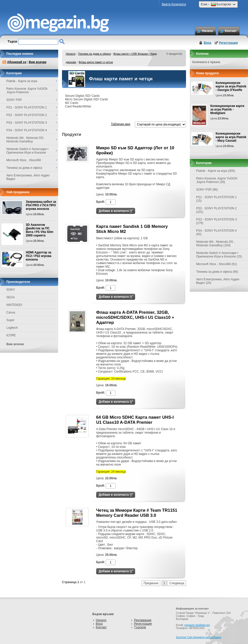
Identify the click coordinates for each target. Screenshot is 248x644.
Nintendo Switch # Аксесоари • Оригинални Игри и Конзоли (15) (219, 255)
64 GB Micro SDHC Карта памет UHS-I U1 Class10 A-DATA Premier (135, 420)
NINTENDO (14, 305)
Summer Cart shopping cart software (199, 637)
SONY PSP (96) (207, 190)
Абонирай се (17, 62)
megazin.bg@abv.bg (197, 625)
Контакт (231, 31)
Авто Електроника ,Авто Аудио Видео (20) (218, 281)
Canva (11, 312)
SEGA (11, 297)
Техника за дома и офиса (94, 54)
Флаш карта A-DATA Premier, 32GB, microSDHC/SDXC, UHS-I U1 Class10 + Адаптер (135, 317)
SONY (11, 290)
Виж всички (38, 62)
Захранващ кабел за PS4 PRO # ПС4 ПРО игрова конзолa (41, 205)
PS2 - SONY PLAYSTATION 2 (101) (216, 210)
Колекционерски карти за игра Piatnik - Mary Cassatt (231, 137)
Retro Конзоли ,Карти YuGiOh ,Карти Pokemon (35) (217, 180)
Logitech (12, 328)
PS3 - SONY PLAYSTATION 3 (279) (216, 221)
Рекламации (143, 620)
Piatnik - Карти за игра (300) (216, 171)
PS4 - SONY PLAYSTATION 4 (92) (216, 232)
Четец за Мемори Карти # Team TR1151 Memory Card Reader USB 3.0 (137, 513)
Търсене (140, 627)
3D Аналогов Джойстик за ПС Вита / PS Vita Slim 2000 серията (39, 230)
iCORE (11, 335)
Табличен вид (120, 124)
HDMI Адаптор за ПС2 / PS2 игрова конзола (39, 256)
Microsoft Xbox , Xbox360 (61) (216, 264)
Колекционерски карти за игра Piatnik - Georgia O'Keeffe (231, 86)
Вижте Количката (174, 4)
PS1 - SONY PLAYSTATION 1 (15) (216, 199)
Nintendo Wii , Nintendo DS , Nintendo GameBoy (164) (215, 244)
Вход (208, 43)
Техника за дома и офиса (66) (217, 272)
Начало (207, 31)
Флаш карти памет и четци (96, 62)
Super (10, 320)
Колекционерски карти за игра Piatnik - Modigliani (227, 109)
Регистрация (228, 43)
